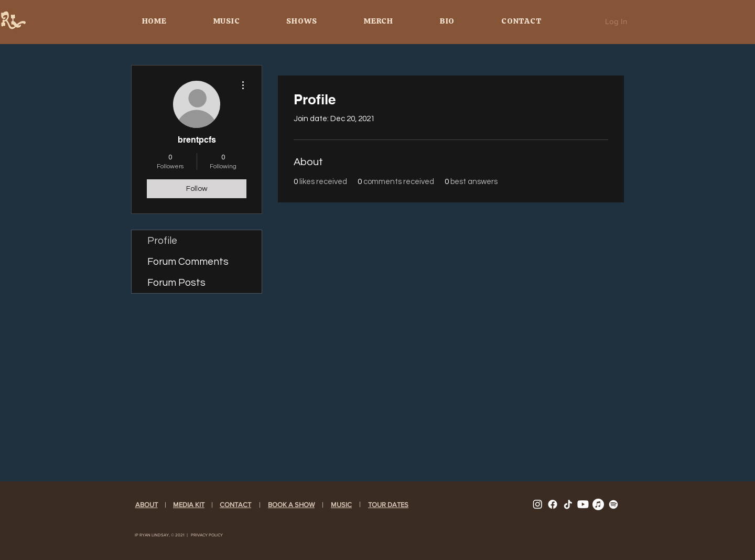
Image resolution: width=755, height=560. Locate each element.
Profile (162, 241)
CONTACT (235, 505)
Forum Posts (176, 283)
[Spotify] (613, 504)
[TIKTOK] (568, 504)
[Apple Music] (598, 504)
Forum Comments (188, 262)
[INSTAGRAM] (537, 504)
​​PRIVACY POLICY (207, 535)
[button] (341, 505)
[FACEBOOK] (553, 504)
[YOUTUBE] (583, 504)
